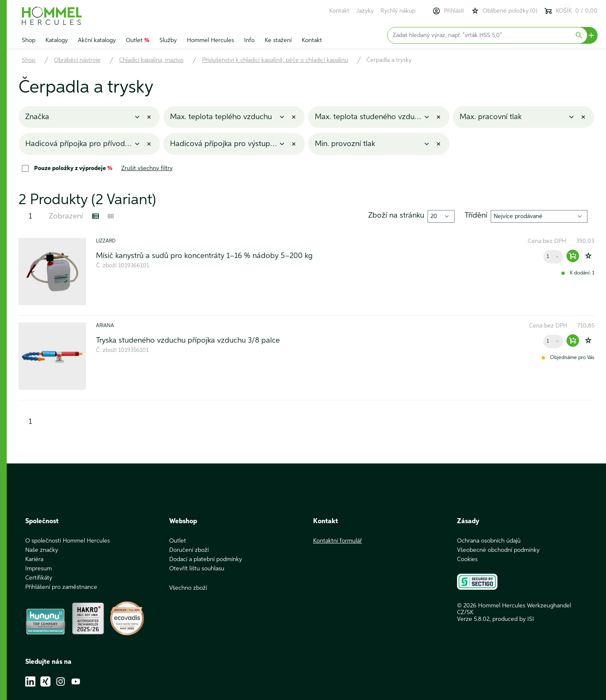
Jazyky (365, 11)
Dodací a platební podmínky (206, 559)
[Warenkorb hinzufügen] (573, 256)
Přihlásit (448, 11)
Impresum (39, 569)
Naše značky (42, 550)
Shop (29, 40)
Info (249, 40)
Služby (168, 40)
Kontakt (339, 11)
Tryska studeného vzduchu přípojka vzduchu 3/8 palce (188, 341)
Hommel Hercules (210, 40)
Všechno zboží (188, 588)
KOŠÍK (571, 11)
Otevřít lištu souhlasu (197, 569)
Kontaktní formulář (338, 541)
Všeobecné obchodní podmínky (498, 550)
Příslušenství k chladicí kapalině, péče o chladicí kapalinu (275, 60)
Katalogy (57, 40)
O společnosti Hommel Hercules (68, 541)
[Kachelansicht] (111, 216)
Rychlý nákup (398, 11)
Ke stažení (278, 40)
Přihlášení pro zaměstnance (61, 587)
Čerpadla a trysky (389, 60)
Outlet (138, 40)
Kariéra (34, 559)
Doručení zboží (189, 550)
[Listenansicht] (96, 216)
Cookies (467, 559)
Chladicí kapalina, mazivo (151, 60)
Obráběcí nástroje (77, 60)
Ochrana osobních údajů (489, 541)
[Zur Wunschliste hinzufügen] (588, 256)
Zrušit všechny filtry (147, 168)
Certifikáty (39, 578)
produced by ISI (513, 619)
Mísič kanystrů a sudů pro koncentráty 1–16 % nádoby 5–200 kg (204, 256)
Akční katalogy (97, 40)
